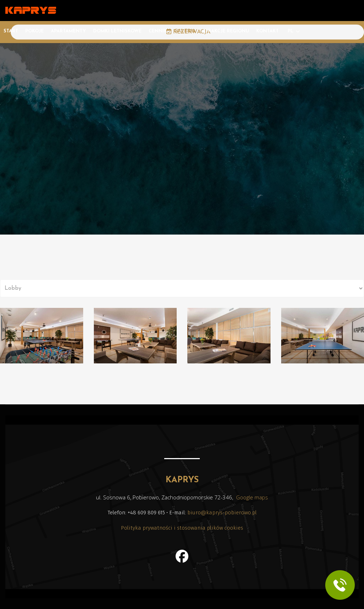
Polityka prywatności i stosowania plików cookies (182, 528)
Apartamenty (68, 31)
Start (11, 31)
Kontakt (267, 31)
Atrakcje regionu (226, 31)
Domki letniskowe (117, 31)
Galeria (185, 31)
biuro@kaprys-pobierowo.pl (222, 513)
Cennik (158, 31)
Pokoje (34, 31)
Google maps (252, 497)
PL (290, 31)
